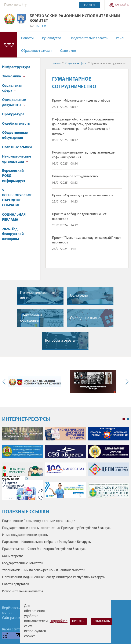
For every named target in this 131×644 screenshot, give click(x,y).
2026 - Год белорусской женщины (13, 234)
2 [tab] (128, 419)
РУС (32, 27)
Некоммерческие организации (17, 159)
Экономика (14, 76)
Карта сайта (122, 5)
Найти (90, 5)
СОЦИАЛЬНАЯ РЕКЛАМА (14, 217)
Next (126, 382)
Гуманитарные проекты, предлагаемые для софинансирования (84, 155)
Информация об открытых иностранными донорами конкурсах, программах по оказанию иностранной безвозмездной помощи (83, 127)
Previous (5, 382)
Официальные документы (14, 103)
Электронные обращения (31, 318)
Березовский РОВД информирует (14, 176)
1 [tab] (124, 419)
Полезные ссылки (17, 147)
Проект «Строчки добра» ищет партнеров (83, 196)
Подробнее (59, 621)
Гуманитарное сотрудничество (75, 176)
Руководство (52, 38)
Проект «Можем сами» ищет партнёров (81, 101)
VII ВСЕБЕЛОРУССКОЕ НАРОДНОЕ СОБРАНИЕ (17, 198)
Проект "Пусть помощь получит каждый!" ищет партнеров (87, 240)
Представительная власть (89, 38)
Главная (56, 63)
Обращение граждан (36, 51)
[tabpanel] (65, 466)
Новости (27, 38)
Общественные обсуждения (15, 135)
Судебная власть (16, 124)
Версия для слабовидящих (8, 45)
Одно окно (68, 51)
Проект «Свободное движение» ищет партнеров (79, 217)
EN (38, 27)
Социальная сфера (12, 88)
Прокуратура (13, 114)
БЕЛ (44, 27)
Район (121, 38)
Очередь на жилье (85, 318)
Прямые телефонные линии (38, 296)
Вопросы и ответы (60, 341)
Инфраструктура (16, 67)
